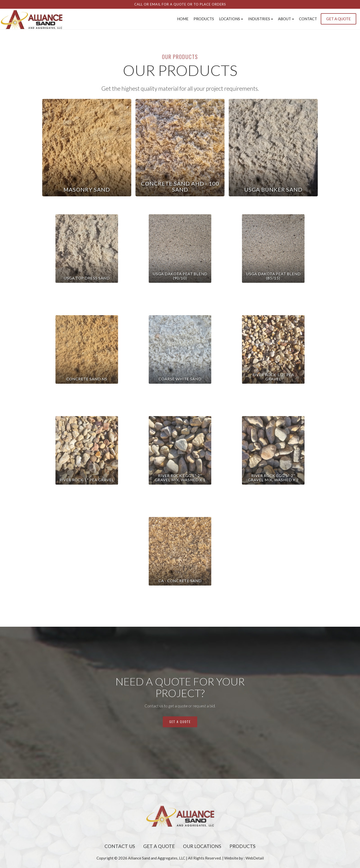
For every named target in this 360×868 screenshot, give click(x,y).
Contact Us (120, 846)
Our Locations (202, 846)
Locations (231, 19)
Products (204, 19)
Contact (308, 19)
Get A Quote (159, 846)
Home (183, 19)
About (286, 19)
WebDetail (255, 858)
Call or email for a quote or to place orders (180, 4)
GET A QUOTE (338, 19)
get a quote (180, 711)
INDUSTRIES (260, 19)
